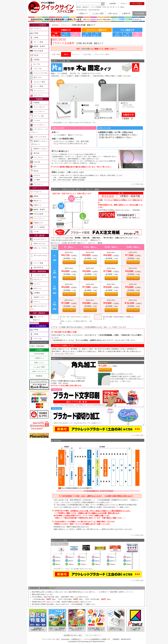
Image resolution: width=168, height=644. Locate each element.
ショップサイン (37, 112)
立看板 (34, 38)
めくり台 (35, 64)
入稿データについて (39, 371)
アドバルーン (37, 184)
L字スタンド (36, 280)
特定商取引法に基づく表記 (73, 635)
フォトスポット (37, 125)
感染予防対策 (37, 268)
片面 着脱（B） (66, 34)
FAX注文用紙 (39, 354)
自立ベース (36, 288)
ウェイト (35, 284)
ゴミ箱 (34, 232)
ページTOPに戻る (137, 184)
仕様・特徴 (56, 54)
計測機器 (35, 293)
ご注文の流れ (86, 49)
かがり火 (35, 175)
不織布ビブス (37, 223)
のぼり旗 (35, 162)
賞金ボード (36, 201)
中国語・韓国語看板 (37, 346)
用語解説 (39, 376)
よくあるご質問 (39, 367)
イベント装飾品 (37, 227)
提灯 (33, 166)
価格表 (66, 54)
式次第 (34, 55)
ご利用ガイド (39, 358)
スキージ (35, 302)
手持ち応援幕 (37, 51)
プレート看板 (37, 42)
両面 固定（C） (76, 34)
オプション (76, 54)
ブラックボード (37, 107)
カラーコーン (37, 95)
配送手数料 (36, 592)
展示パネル (36, 77)
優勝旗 (34, 196)
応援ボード (36, 205)
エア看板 (35, 180)
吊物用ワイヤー (37, 297)
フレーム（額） (37, 116)
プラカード (36, 29)
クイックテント (37, 91)
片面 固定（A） (87, 34)
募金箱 (34, 171)
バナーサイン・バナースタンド (39, 130)
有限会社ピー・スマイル (89, 7)
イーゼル (35, 120)
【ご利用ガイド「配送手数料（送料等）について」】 (116, 592)
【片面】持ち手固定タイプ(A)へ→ (119, 135)
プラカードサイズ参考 (101, 54)
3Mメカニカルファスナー (39, 307)
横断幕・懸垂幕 (37, 46)
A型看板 (35, 60)
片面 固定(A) (117, 34)
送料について (39, 363)
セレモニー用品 (37, 82)
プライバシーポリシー (93, 635)
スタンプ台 (36, 69)
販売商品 (55, 25)
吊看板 (34, 33)
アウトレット (34, 323)
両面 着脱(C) (137, 34)
